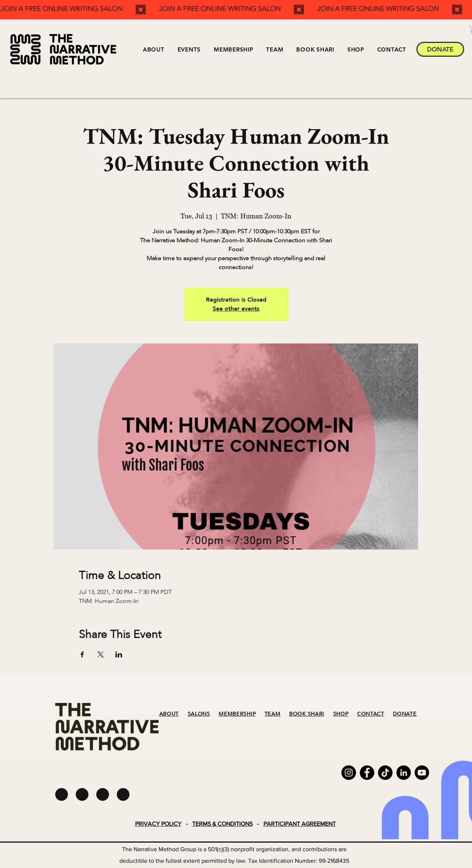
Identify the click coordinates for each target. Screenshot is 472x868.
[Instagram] (349, 773)
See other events (236, 309)
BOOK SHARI (307, 714)
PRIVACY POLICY (158, 824)
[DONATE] (440, 49)
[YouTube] (422, 773)
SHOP (341, 714)
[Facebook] (367, 773)
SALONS (199, 714)
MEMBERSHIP (237, 714)
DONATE (405, 714)
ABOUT (169, 714)
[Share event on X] (101, 654)
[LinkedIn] (404, 773)
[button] (189, 49)
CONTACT (371, 714)
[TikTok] (385, 773)
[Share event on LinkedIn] (119, 654)
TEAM (273, 714)
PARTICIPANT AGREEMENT (300, 824)
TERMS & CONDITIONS (222, 824)
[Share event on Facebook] (82, 654)
